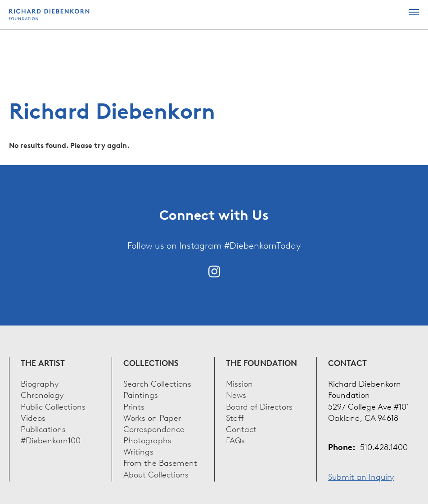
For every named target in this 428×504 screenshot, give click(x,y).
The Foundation (261, 363)
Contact (241, 428)
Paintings (141, 394)
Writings (138, 451)
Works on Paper (152, 417)
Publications (43, 428)
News (236, 394)
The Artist (43, 363)
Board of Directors (259, 406)
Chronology (42, 394)
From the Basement (160, 462)
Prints (134, 406)
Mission (239, 383)
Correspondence (154, 428)
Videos (33, 417)
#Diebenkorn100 (51, 439)
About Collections (156, 474)
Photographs (147, 439)
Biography (40, 383)
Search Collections (157, 383)
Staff (235, 417)
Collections (151, 363)
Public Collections (53, 406)
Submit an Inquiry (361, 476)
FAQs (235, 439)
